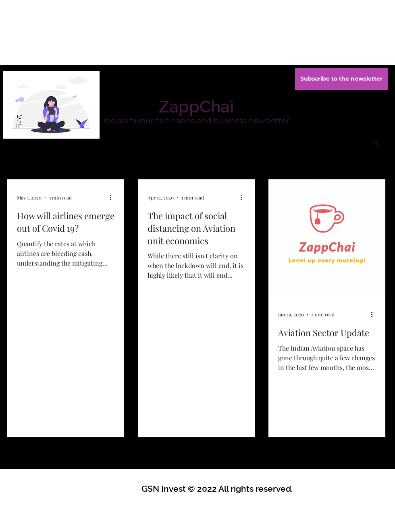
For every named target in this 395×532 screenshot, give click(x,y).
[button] (375, 143)
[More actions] (113, 197)
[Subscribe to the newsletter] (341, 79)
